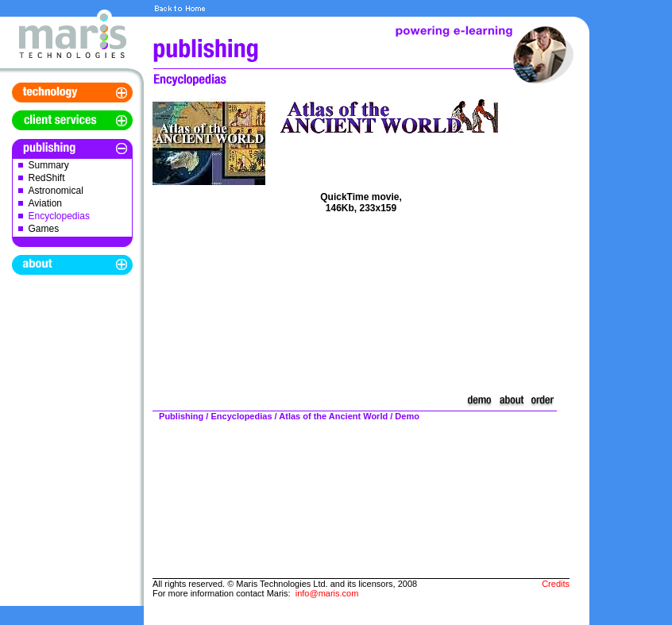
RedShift (47, 178)
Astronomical (56, 191)
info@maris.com (327, 593)
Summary (49, 165)
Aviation (45, 203)
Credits (556, 584)
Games (44, 229)
